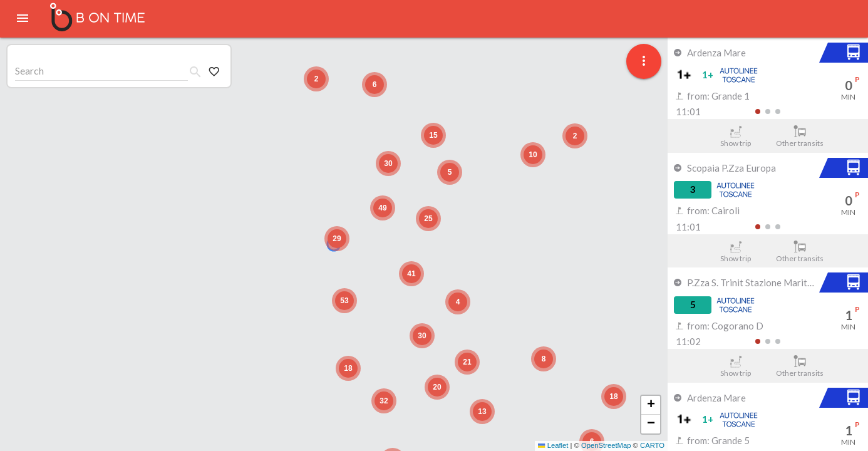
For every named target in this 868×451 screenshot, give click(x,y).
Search (29, 70)
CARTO (652, 445)
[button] (337, 239)
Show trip (736, 137)
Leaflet (553, 445)
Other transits (800, 137)
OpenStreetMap (606, 445)
